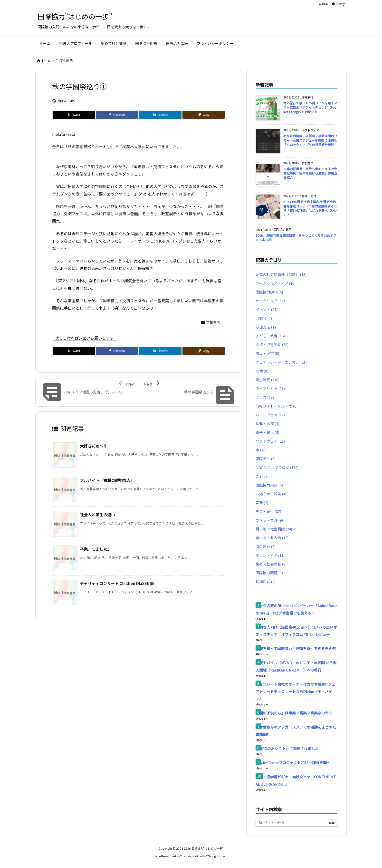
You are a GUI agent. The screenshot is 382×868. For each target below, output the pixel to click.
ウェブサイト (270, 388)
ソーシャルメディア (276, 283)
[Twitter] (74, 115)
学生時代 (66, 61)
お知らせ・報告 (272, 494)
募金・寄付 (268, 511)
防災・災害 (267, 353)
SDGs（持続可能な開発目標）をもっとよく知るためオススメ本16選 (296, 238)
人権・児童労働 (272, 345)
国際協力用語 (269, 485)
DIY (261, 476)
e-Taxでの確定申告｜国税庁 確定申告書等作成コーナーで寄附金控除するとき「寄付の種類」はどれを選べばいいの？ (310, 208)
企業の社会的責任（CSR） (281, 274)
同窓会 (264, 318)
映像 (262, 371)
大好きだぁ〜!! (93, 446)
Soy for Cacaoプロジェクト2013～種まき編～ (293, 763)
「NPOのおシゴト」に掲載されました (287, 748)
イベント (267, 309)
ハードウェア (270, 415)
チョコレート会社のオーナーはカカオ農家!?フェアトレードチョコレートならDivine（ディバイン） (296, 691)
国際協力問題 (269, 573)
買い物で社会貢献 (274, 529)
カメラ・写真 (269, 520)
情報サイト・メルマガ (277, 406)
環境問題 (266, 581)
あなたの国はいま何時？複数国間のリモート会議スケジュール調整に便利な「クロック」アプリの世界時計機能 (310, 140)
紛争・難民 (267, 432)
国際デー (266, 459)
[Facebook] (117, 115)
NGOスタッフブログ (277, 467)
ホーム (46, 61)
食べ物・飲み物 (272, 538)
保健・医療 (267, 424)
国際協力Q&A (269, 292)
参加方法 (267, 327)
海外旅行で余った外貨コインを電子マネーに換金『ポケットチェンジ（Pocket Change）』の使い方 (310, 107)
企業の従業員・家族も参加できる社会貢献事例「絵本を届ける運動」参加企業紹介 (310, 173)
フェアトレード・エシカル (281, 362)
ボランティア (270, 555)
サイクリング (270, 301)
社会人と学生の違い (97, 515)
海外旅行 (266, 546)
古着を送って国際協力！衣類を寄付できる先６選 (296, 649)
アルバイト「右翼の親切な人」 (107, 480)
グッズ (265, 397)
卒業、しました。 (95, 549)
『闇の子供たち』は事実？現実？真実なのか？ (294, 713)
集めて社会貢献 (271, 564)
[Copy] (204, 115)
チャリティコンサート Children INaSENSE (117, 583)
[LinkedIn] (160, 115)
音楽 (262, 502)
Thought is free (216, 856)
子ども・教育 (270, 336)
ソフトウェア (270, 441)
